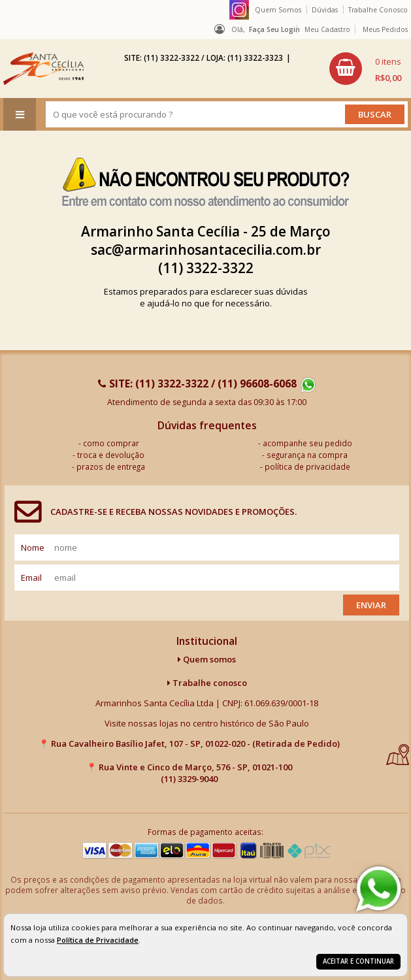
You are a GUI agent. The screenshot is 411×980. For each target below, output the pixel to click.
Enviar (371, 605)
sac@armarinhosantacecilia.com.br (206, 250)
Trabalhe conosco (207, 683)
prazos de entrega (111, 466)
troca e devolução (111, 455)
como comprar (111, 443)
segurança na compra (307, 455)
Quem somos (207, 659)
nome (33, 547)
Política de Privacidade (98, 940)
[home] (43, 69)
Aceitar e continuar (358, 961)
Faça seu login (274, 29)
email (31, 578)
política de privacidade (307, 466)
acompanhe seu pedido (307, 443)
